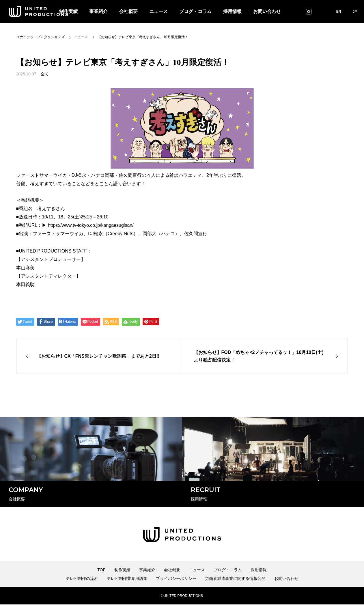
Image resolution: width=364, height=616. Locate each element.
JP (355, 12)
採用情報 (232, 11)
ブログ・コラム (195, 11)
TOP (101, 581)
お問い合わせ (267, 11)
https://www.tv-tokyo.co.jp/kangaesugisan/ (91, 225)
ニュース (158, 11)
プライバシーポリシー (176, 590)
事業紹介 (98, 11)
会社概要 (128, 11)
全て (45, 74)
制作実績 (122, 581)
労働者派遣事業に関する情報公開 (235, 590)
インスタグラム (309, 11)
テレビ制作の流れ (82, 590)
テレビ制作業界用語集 (127, 590)
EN (339, 12)
